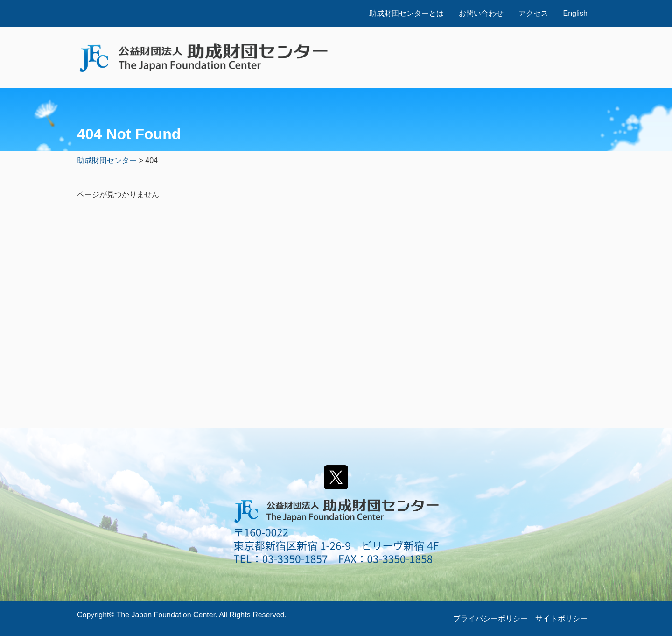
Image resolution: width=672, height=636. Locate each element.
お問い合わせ (481, 13)
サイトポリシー (561, 618)
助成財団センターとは (406, 13)
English (575, 13)
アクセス (533, 13)
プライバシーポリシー (490, 618)
